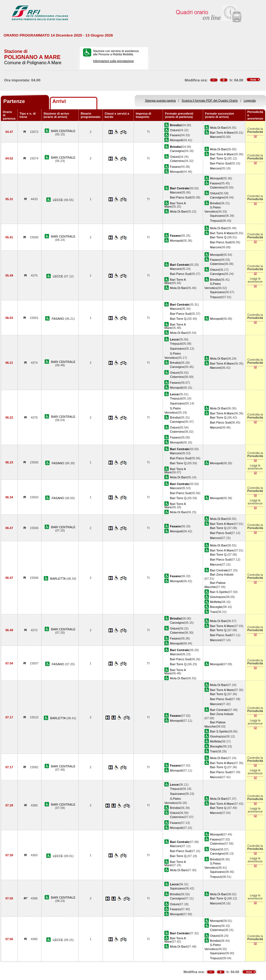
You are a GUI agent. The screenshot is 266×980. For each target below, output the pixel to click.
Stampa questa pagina (160, 100)
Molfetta (215, 602)
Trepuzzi (216, 221)
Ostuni (174, 130)
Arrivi (59, 101)
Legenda (250, 100)
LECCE (58, 200)
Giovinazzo (218, 597)
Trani (213, 612)
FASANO (58, 319)
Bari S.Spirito (219, 592)
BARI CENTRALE (63, 131)
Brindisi (215, 203)
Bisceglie (216, 607)
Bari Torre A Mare (222, 133)
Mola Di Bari (218, 128)
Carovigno (177, 151)
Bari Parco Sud (220, 163)
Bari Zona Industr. (222, 574)
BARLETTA (58, 579)
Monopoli (176, 140)
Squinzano (217, 216)
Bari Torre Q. (219, 158)
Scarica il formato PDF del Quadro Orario (210, 100)
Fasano (175, 135)
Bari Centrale (219, 570)
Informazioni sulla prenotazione (113, 61)
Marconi (215, 137)
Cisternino (177, 161)
